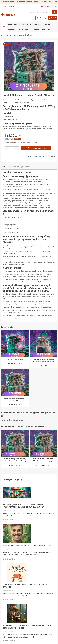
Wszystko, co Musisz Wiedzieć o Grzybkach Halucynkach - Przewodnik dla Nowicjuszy (23, 506)
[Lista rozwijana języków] (45, 6)
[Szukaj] (43, 12)
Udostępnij (32, 157)
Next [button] (56, 446)
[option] (15, 449)
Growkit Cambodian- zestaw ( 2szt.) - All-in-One (15, 399)
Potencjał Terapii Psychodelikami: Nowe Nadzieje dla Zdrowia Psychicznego (28, 627)
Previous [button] (2, 446)
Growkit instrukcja (7, 6)
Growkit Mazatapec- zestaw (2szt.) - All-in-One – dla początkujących (43, 460)
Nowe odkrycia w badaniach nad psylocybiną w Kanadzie (25, 586)
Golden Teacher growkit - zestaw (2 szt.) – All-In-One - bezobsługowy (15, 460)
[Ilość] (12, 148)
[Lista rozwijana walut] (54, 6)
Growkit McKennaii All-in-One (15, 359)
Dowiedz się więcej (9, 519)
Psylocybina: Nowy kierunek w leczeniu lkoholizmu (27, 546)
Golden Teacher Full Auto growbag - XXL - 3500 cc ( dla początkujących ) (43, 360)
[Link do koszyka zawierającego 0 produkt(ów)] (52, 18)
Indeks (5, 102)
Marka (5, 100)
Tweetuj (43, 157)
